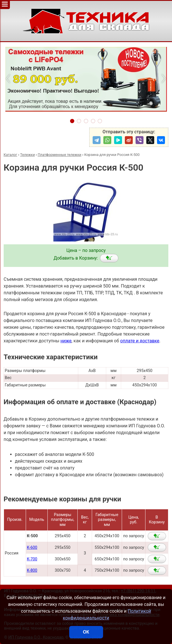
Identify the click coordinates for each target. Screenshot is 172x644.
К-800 (32, 570)
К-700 (32, 559)
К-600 (32, 548)
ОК (86, 632)
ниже (66, 341)
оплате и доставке (140, 341)
